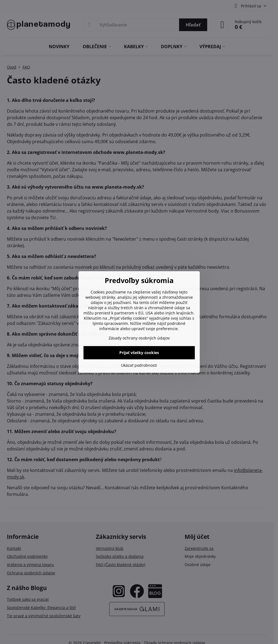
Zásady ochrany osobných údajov (139, 338)
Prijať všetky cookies (139, 353)
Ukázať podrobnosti (139, 365)
